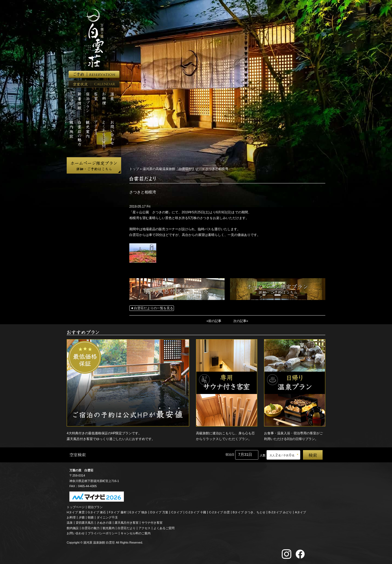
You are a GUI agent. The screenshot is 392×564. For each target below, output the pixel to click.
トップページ (76, 507)
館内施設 (73, 528)
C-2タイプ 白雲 (219, 512)
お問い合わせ (76, 533)
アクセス (145, 528)
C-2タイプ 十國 (196, 512)
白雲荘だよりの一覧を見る (154, 308)
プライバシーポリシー (103, 533)
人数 (263, 455)
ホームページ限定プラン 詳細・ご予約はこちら (94, 165)
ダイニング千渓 (107, 517)
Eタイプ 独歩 (138, 512)
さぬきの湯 (104, 523)
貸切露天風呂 (85, 523)
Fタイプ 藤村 (118, 512)
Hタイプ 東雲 (76, 512)
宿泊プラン (95, 507)
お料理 (71, 517)
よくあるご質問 (164, 528)
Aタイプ (301, 512)
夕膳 (82, 517)
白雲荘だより (127, 528)
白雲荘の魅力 (91, 528)
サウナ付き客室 (152, 523)
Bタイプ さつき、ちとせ (249, 512)
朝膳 (91, 517)
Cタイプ (177, 512)
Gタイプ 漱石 (97, 512)
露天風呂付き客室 (127, 523)
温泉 (70, 523)
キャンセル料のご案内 (136, 533)
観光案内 (109, 528)
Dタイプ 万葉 (159, 512)
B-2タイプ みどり (280, 512)
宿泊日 (230, 454)
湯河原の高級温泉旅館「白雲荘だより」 (172, 169)
